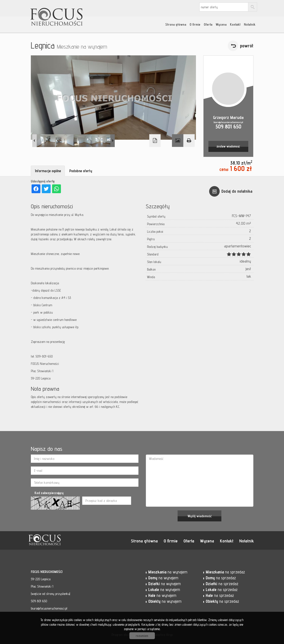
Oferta (208, 24)
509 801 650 (228, 126)
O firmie (195, 24)
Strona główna (176, 24)
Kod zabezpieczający (49, 493)
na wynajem (168, 572)
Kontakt (235, 24)
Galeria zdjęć (178, 141)
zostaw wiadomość (228, 146)
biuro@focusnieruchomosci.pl (228, 122)
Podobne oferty (81, 171)
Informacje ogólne (48, 171)
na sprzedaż (225, 572)
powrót (247, 46)
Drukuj (189, 141)
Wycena (221, 24)
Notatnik (250, 24)
